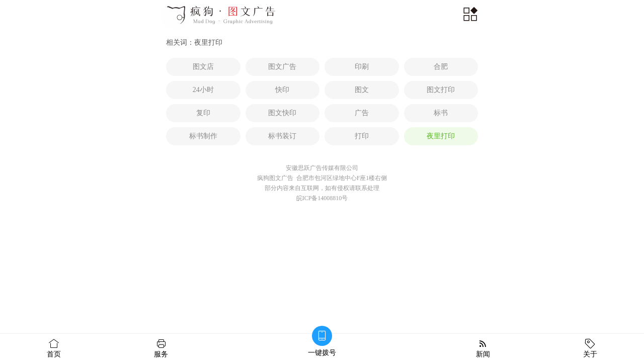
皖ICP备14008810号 (322, 198)
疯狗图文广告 (275, 178)
